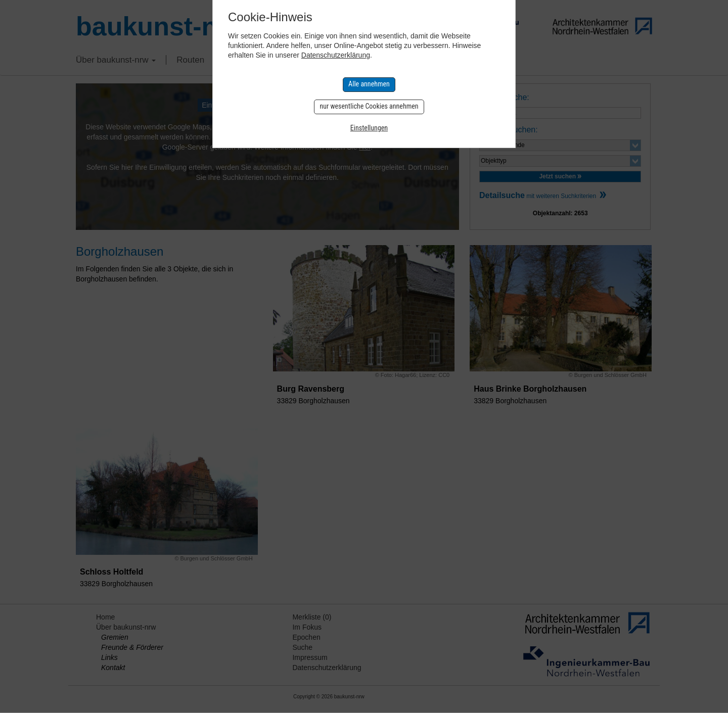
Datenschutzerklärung (336, 55)
